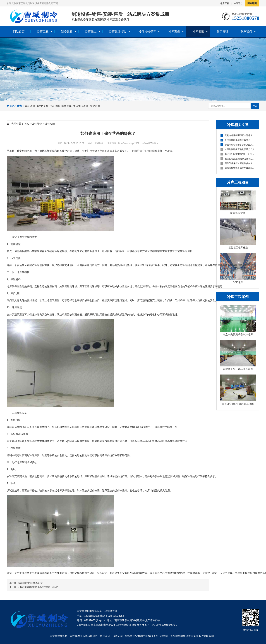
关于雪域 (222, 32)
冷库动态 (50, 124)
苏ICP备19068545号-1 (165, 625)
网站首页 (19, 32)
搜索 (255, 106)
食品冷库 (95, 106)
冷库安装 (118, 636)
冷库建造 (93, 636)
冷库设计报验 (118, 32)
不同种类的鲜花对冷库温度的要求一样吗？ (39, 587)
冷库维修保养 (147, 32)
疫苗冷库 (55, 106)
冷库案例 (174, 32)
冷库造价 (238, 3)
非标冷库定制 (133, 636)
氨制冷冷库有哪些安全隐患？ (237, 135)
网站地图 (252, 3)
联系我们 (246, 32)
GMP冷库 (42, 106)
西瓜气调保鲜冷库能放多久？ (237, 163)
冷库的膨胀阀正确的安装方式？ (238, 149)
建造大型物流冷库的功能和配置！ (238, 168)
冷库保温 (91, 32)
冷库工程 (225, 3)
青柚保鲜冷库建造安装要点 (235, 140)
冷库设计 (105, 636)
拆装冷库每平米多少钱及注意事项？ (238, 145)
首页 (27, 124)
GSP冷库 (30, 106)
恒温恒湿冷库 (81, 106)
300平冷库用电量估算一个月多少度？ (238, 154)
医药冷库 (66, 106)
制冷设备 (67, 32)
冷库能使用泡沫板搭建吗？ (31, 583)
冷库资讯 (198, 32)
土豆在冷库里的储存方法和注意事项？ (238, 159)
